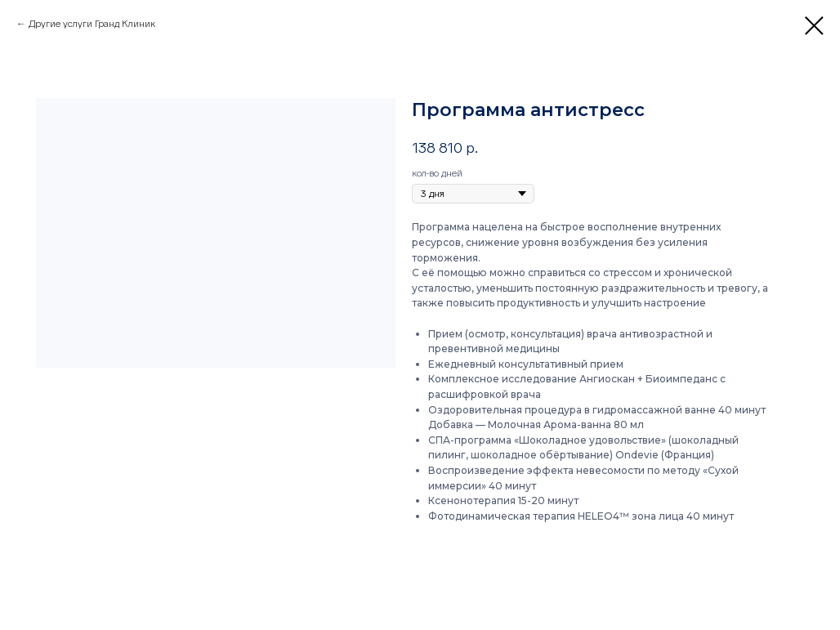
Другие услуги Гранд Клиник (92, 24)
